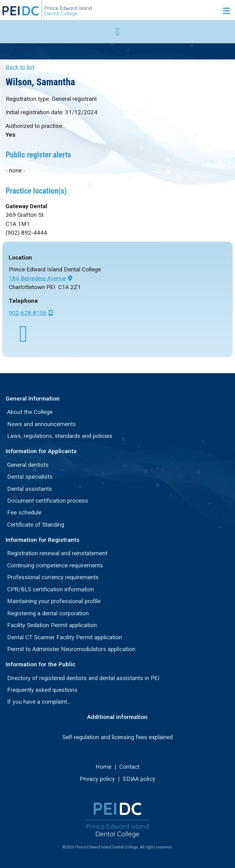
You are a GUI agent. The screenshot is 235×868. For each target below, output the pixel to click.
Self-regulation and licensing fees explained (117, 737)
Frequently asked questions (42, 690)
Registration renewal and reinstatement (57, 553)
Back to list (20, 67)
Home (103, 767)
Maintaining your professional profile (54, 601)
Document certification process (48, 501)
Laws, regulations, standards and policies (60, 436)
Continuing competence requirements (55, 565)
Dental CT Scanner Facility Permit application (65, 637)
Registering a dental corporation (48, 613)
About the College (30, 412)
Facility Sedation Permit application (52, 625)
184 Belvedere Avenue (37, 279)
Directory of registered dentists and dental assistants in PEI (83, 678)
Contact (129, 767)
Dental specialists (30, 477)
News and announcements (42, 424)
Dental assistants (30, 489)
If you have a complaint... (39, 702)
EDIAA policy (139, 779)
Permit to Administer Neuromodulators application (71, 649)
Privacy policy (97, 779)
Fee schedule (24, 513)
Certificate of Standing (36, 525)
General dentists (28, 465)
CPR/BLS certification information (51, 589)
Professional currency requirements (53, 577)
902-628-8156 (28, 313)
